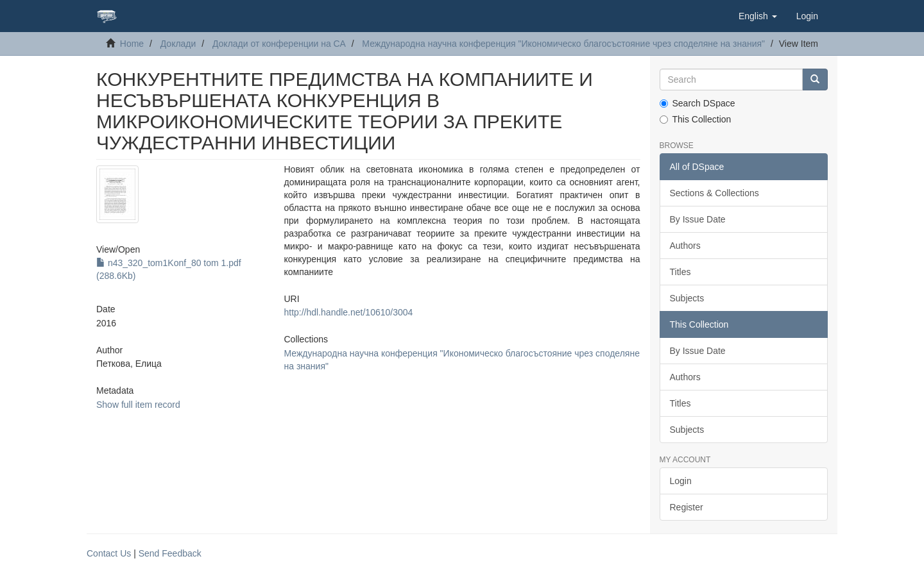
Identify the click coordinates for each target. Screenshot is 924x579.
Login (681, 481)
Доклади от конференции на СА (279, 44)
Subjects (687, 298)
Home (132, 44)
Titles (680, 272)
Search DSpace (697, 103)
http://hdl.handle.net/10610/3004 (348, 312)
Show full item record (138, 405)
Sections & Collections (714, 193)
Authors (685, 246)
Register (687, 507)
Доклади (178, 44)
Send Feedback (170, 553)
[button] (758, 16)
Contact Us (109, 553)
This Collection (696, 119)
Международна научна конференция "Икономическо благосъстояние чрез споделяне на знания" (563, 44)
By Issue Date (698, 219)
